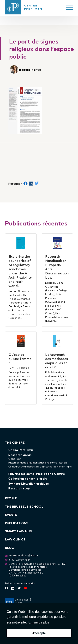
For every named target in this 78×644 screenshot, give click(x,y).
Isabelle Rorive (30, 69)
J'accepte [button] (39, 633)
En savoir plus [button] (39, 622)
